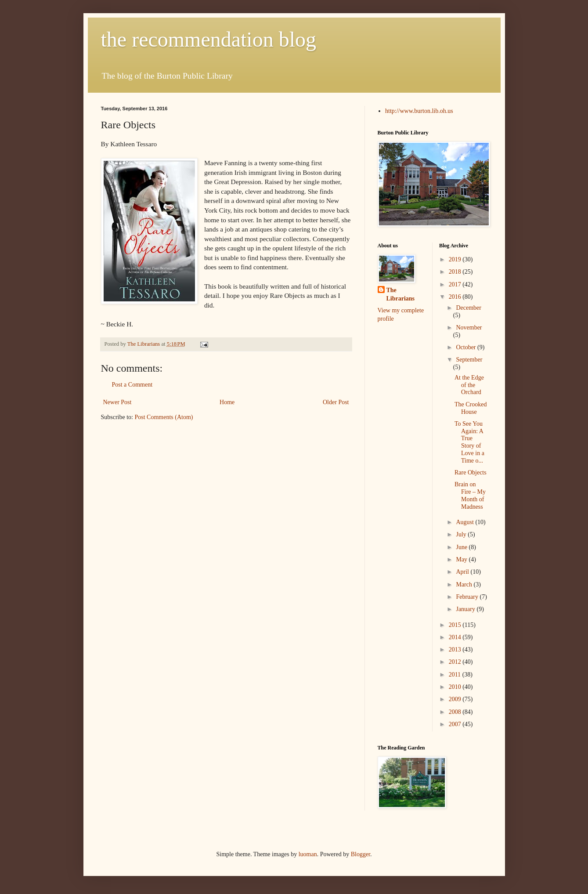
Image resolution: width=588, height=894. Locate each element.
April (463, 572)
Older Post (336, 402)
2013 (456, 650)
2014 (456, 637)
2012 (456, 662)
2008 (456, 712)
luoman (308, 854)
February (468, 597)
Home (227, 402)
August (465, 522)
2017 (456, 284)
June (462, 547)
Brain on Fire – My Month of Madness (470, 495)
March (465, 585)
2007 (456, 724)
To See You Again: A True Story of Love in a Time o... (469, 442)
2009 (456, 699)
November (469, 328)
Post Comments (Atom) (164, 417)
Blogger (361, 854)
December (469, 308)
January (466, 609)
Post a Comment (132, 385)
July (462, 534)
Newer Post (117, 402)
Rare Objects (471, 472)
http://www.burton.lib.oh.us (419, 111)
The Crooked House (471, 408)
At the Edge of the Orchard (469, 385)
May (462, 559)
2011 (456, 675)
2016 (456, 297)
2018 (456, 272)
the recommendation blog (209, 39)
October (467, 347)
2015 (456, 625)
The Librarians (401, 295)
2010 (456, 687)
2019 (456, 259)
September (469, 360)
